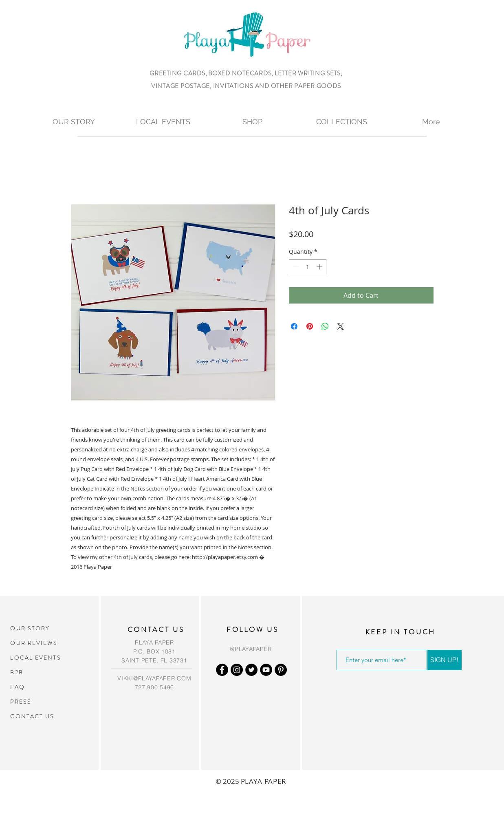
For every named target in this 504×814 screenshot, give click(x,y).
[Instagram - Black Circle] (237, 670)
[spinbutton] (308, 267)
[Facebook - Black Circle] (222, 670)
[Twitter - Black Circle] (251, 670)
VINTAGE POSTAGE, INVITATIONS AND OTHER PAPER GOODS (246, 86)
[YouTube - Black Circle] (266, 670)
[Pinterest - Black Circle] (281, 670)
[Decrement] (295, 267)
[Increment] (320, 267)
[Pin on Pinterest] (310, 326)
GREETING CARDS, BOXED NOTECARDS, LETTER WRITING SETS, (246, 73)
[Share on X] (341, 326)
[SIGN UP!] (445, 660)
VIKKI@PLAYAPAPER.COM (154, 678)
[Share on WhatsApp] (325, 326)
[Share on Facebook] (294, 326)
